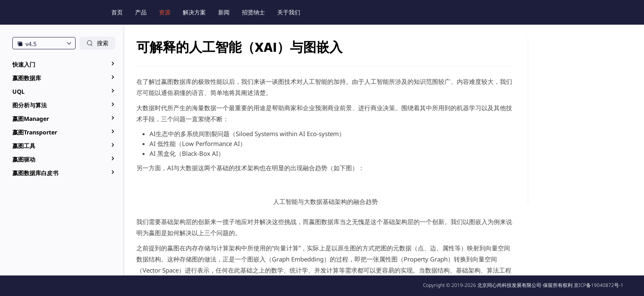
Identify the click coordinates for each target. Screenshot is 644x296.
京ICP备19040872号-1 (599, 285)
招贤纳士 (253, 12)
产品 (141, 12)
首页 (117, 12)
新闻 (224, 12)
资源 (165, 12)
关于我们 (289, 12)
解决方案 (194, 12)
